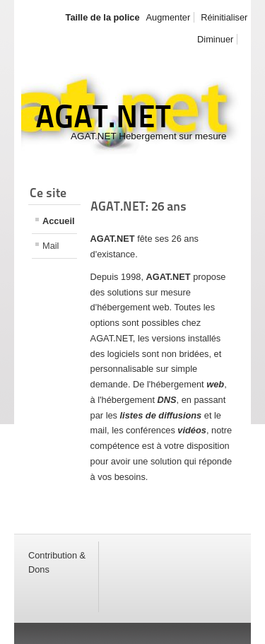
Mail (51, 246)
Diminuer (215, 39)
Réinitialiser (224, 17)
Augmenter (169, 17)
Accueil (59, 221)
